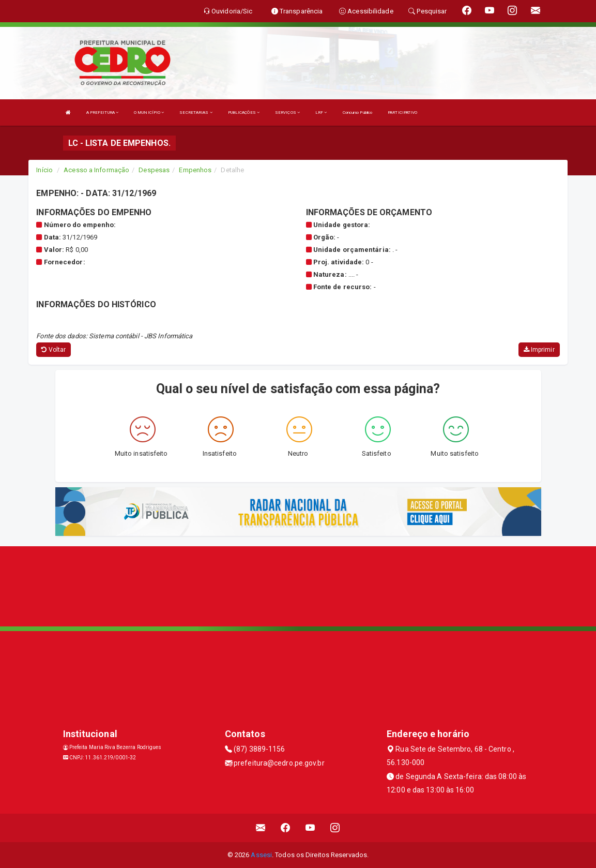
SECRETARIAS (196, 113)
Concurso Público (358, 113)
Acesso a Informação (96, 170)
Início (44, 170)
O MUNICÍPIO (149, 113)
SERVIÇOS (287, 113)
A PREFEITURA (102, 113)
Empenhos (195, 170)
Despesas (154, 170)
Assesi (261, 855)
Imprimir (539, 350)
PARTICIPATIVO (402, 113)
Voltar (54, 350)
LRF (321, 113)
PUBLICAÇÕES (244, 113)
